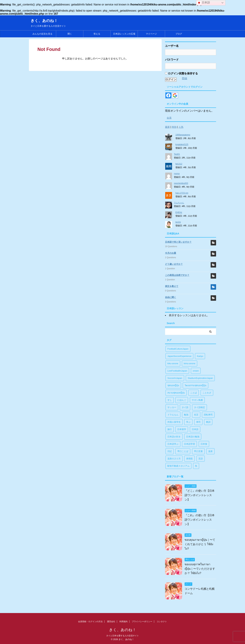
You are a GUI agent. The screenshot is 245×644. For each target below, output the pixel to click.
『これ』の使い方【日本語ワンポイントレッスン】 (200, 520)
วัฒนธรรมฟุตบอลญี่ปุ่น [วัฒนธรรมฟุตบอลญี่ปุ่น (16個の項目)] (195, 385)
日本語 (203, 3)
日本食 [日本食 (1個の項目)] (204, 444)
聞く (70, 34)
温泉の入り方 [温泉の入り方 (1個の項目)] (174, 459)
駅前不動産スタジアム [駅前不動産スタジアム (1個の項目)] (178, 466)
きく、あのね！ (44, 21)
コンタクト (162, 622)
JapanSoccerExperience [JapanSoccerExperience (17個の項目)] (179, 356)
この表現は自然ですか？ (177, 275)
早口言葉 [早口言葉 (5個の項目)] (198, 451)
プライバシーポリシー (142, 622)
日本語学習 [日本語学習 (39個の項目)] (189, 444)
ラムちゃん (179, 203)
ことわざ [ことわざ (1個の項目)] (207, 393)
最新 (167, 127)
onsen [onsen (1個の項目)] (196, 371)
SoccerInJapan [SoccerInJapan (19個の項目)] (175, 378)
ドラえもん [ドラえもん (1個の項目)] (173, 415)
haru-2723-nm (182, 193)
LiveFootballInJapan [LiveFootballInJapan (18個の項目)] (177, 371)
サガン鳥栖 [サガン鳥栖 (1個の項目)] (197, 400)
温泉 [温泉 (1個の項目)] (210, 451)
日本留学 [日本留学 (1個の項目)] (182, 429)
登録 (184, 78)
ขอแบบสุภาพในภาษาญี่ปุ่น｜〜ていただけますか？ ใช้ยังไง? (200, 569)
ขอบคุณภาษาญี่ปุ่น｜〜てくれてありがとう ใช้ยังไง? (200, 544)
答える (97, 34)
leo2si (178, 222)
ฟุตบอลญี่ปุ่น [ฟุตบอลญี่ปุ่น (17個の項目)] (173, 385)
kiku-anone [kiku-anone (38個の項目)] (173, 363)
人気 (181, 127)
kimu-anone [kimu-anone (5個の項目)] (190, 363)
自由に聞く (171, 297)
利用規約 (124, 622)
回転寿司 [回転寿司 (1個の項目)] (208, 415)
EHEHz (179, 212)
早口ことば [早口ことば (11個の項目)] (183, 451)
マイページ (151, 34)
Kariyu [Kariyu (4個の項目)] (200, 356)
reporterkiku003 (181, 183)
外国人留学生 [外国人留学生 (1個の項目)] (174, 422)
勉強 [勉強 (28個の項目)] (186, 415)
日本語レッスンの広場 (124, 34)
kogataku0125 (182, 144)
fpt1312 (179, 164)
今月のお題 (171, 253)
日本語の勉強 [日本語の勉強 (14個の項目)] (193, 437)
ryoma (177, 174)
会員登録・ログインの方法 (90, 622)
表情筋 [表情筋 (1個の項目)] (189, 459)
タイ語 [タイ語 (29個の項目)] (185, 407)
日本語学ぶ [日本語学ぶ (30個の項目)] (173, 444)
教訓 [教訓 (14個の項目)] (208, 422)
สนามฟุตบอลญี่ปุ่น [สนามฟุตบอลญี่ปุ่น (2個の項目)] (176, 393)
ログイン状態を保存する (181, 73)
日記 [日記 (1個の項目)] (170, 451)
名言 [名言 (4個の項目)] (196, 415)
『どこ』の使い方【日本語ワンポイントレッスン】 (200, 495)
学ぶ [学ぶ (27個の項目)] (188, 422)
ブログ (179, 34)
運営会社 (111, 622)
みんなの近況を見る (42, 34)
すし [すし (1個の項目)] (170, 400)
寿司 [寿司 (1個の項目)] (198, 422)
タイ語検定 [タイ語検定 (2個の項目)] (199, 407)
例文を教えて (172, 286)
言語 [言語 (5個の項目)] (201, 459)
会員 (169, 118)
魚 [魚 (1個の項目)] (196, 466)
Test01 (177, 154)
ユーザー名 (172, 46)
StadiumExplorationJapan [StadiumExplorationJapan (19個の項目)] (200, 378)
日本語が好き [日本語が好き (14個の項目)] (174, 437)
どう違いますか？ (174, 264)
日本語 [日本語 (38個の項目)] (195, 429)
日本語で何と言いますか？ (178, 242)
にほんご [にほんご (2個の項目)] (182, 400)
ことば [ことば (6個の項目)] (194, 393)
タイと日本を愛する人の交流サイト (122, 636)
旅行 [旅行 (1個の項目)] (170, 429)
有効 (174, 127)
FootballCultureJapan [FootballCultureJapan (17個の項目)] (178, 349)
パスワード (172, 60)
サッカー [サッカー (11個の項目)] (172, 407)
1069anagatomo (183, 135)
